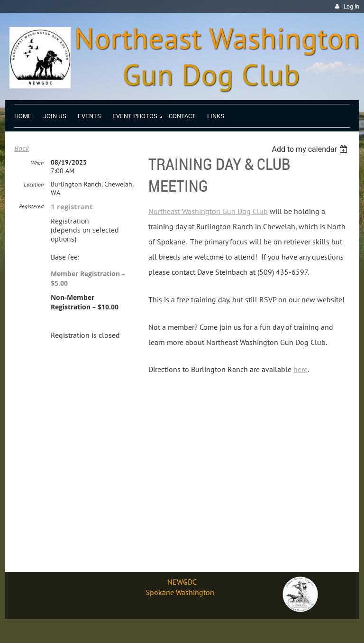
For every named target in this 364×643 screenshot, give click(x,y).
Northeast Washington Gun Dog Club (208, 211)
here (300, 369)
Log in (351, 6)
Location (34, 184)
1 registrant (72, 207)
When (37, 163)
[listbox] (311, 149)
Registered (31, 206)
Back (22, 148)
